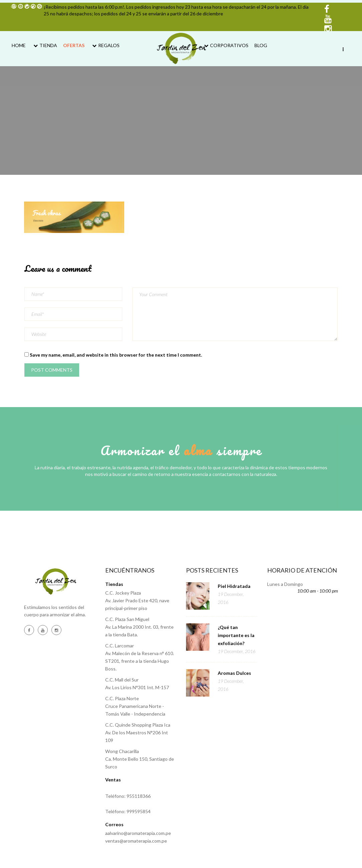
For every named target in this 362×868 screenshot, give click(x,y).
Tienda (44, 45)
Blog (261, 45)
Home (19, 45)
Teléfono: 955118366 (128, 796)
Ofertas (74, 45)
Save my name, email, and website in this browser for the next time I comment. (116, 355)
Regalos (105, 45)
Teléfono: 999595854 (128, 811)
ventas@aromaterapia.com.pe (136, 841)
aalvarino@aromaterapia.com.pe (138, 833)
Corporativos (225, 45)
